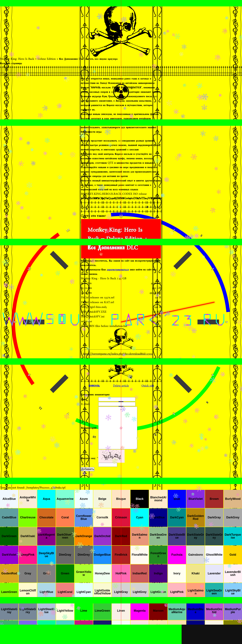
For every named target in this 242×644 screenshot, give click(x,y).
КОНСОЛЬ (94, 386)
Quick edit (148, 386)
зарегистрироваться (118, 270)
